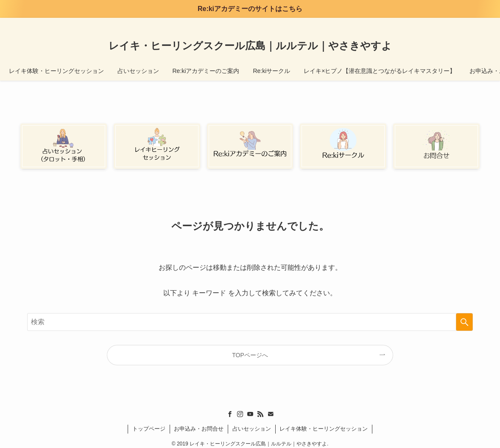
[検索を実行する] (464, 322)
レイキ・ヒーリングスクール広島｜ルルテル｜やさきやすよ (250, 46)
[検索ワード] (250, 322)
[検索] (474, 22)
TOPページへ (250, 355)
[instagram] (430, 22)
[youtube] (441, 22)
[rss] (452, 22)
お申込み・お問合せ (199, 429)
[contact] (463, 22)
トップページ (149, 429)
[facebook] (419, 22)
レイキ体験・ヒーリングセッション (324, 429)
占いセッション (252, 429)
